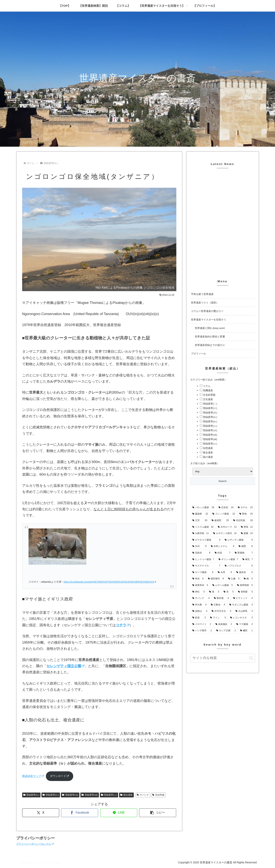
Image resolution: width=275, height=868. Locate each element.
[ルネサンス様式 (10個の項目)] (225, 533)
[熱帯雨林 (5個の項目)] (245, 585)
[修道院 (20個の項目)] (220, 521)
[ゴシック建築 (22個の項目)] (224, 514)
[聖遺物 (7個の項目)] (244, 553)
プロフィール (198, 354)
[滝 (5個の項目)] (229, 592)
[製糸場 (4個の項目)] (221, 598)
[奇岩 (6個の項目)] (198, 579)
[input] (223, 658)
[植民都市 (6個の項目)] (216, 579)
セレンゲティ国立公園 (65, 666)
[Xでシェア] (41, 813)
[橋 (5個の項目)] (248, 579)
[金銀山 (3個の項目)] (200, 611)
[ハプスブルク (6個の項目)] (239, 566)
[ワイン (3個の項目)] (218, 618)
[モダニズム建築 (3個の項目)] (241, 605)
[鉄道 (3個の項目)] (199, 618)
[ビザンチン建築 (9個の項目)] (239, 540)
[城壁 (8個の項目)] (246, 546)
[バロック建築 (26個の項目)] (203, 508)
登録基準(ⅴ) (210, 426)
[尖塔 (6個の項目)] (225, 572)
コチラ (123, 625)
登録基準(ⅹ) (109, 795)
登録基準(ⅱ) (210, 408)
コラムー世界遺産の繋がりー (207, 311)
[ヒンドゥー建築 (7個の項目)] (203, 560)
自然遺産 (208, 448)
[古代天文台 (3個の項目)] (221, 611)
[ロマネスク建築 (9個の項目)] (206, 540)
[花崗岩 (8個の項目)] (201, 553)
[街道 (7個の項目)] (223, 553)
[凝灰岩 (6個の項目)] (245, 572)
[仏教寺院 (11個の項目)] (201, 533)
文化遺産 (208, 399)
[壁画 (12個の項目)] (247, 527)
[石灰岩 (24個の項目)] (226, 508)
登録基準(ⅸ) (51, 795)
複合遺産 (126, 795)
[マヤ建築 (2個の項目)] (245, 624)
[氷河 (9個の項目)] (199, 546)
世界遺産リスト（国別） (205, 303)
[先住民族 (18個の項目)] (243, 521)
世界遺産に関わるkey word (210, 328)
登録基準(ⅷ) (90, 795)
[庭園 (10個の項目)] (247, 533)
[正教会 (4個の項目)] (218, 605)
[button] (158, 813)
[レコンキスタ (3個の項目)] (241, 618)
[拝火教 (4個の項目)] (199, 605)
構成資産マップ (33, 776)
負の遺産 (208, 457)
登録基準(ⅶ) (70, 795)
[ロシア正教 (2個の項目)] (226, 631)
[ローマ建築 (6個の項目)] (203, 572)
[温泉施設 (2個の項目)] (224, 624)
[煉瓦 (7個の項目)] (248, 560)
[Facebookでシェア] (80, 813)
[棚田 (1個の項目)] (246, 631)
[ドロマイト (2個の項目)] (202, 624)
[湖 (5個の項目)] (214, 592)
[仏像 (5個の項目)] (234, 579)
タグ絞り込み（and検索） (205, 463)
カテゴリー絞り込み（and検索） (209, 380)
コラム (206, 386)
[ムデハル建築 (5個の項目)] (223, 585)
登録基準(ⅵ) (210, 430)
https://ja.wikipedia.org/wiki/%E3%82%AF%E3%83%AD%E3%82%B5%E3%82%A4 (110, 582)
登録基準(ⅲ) (210, 413)
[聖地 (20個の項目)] (246, 514)
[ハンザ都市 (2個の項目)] (202, 631)
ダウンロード (59, 776)
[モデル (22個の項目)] (245, 508)
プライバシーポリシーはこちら (35, 844)
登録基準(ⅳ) (31, 795)
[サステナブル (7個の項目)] (206, 566)
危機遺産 (208, 390)
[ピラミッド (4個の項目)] (243, 598)
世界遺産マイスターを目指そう (209, 320)
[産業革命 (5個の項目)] (200, 585)
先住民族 (158, 795)
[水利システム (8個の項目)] (223, 546)
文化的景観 (209, 395)
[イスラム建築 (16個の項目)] (203, 527)
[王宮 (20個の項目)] (200, 521)
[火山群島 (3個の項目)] (244, 611)
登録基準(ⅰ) (210, 404)
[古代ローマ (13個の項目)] (227, 527)
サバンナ (143, 795)
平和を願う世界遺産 (202, 294)
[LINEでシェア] (119, 813)
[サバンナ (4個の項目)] (201, 598)
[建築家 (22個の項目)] (200, 514)
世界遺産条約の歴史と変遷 (210, 337)
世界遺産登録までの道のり (210, 345)
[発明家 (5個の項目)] (245, 592)
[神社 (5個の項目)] (199, 592)
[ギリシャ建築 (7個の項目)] (228, 560)
